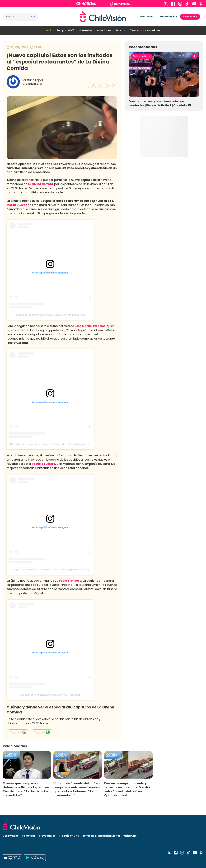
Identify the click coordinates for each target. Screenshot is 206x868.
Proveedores (47, 836)
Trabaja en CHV (69, 836)
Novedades (104, 30)
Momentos (85, 30)
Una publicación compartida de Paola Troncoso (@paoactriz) (50, 695)
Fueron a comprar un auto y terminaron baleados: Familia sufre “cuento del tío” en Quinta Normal (127, 789)
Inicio (49, 30)
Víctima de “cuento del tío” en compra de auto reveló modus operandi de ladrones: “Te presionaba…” (77, 789)
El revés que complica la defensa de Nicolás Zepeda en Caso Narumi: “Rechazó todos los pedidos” (26, 789)
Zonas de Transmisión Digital (101, 836)
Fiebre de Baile (141, 56)
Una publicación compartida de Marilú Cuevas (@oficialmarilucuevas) (50, 315)
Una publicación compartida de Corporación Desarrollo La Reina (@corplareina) (50, 444)
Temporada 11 (65, 30)
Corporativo (11, 836)
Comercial (29, 836)
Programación (168, 17)
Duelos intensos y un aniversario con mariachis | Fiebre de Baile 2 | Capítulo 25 (160, 103)
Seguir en (18, 732)
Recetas (121, 30)
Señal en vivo (190, 17)
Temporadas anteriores (145, 30)
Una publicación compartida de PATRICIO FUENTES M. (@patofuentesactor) (50, 570)
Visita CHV (130, 836)
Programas (147, 17)
